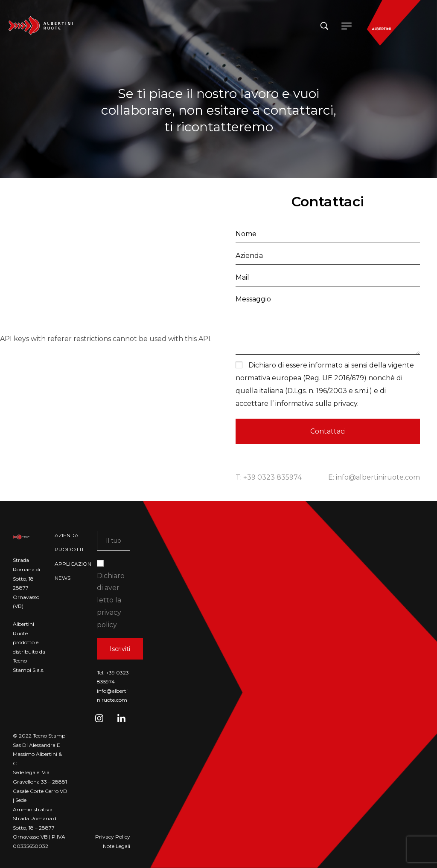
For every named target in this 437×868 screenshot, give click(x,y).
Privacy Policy (113, 837)
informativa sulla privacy (315, 404)
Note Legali (117, 846)
